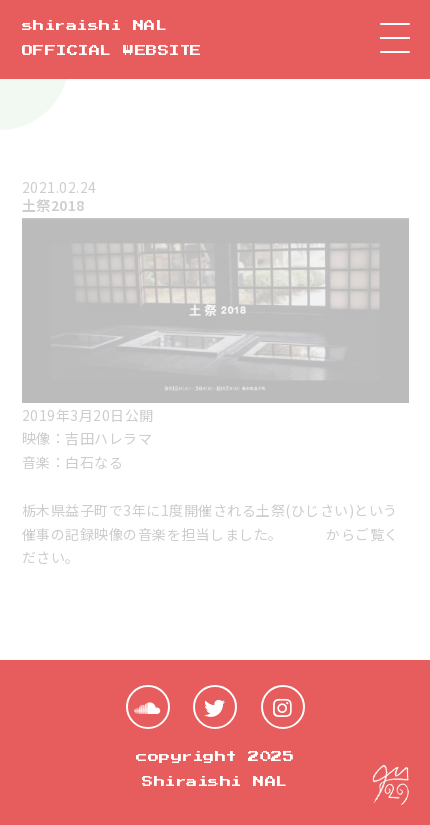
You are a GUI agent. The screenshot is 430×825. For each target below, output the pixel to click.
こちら (305, 534)
